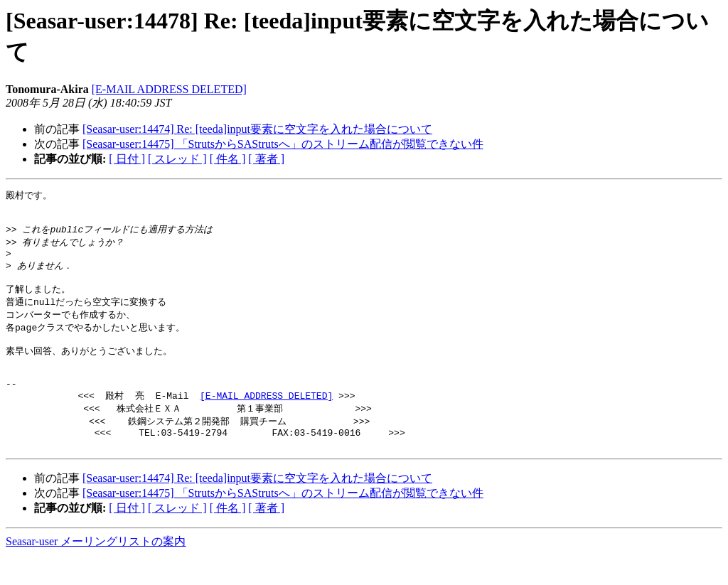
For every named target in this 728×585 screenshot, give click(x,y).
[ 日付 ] (127, 159)
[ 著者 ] (266, 159)
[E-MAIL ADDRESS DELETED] (169, 89)
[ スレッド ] (177, 159)
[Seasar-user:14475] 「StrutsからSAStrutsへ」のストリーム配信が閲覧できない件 (283, 144)
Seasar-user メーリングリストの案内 (96, 571)
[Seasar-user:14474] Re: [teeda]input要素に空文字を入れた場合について (257, 129)
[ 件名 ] (228, 159)
